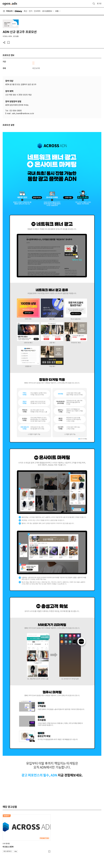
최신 (25, 11)
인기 (31, 11)
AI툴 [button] (57, 11)
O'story (18, 11)
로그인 (99, 4)
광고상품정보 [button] (47, 11)
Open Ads (10, 4)
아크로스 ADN (8, 847)
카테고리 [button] (8, 11)
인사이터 (37, 11)
